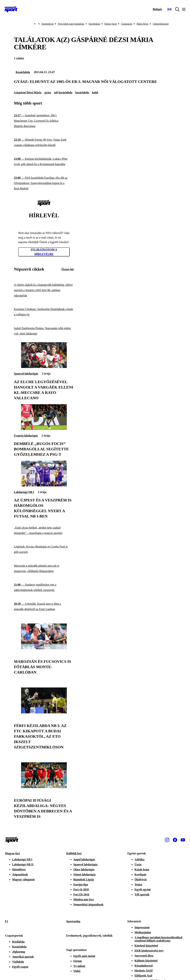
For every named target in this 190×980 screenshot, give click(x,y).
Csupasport (127, 24)
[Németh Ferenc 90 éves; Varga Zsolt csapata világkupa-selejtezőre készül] (44, 143)
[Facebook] (175, 840)
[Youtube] (183, 840)
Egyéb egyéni (142, 889)
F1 (7, 921)
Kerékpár (140, 874)
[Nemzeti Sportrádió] (169, 9)
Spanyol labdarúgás (26, 374)
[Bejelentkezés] (157, 9)
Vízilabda (18, 962)
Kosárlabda (23, 72)
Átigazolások (20, 874)
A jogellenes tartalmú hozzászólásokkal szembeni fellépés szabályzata (158, 939)
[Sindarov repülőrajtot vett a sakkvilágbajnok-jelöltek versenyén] (44, 587)
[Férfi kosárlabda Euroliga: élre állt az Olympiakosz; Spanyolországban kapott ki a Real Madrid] (44, 183)
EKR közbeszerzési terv (149, 951)
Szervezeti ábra (144, 956)
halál (95, 92)
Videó (77, 971)
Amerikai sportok (23, 957)
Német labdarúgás (85, 874)
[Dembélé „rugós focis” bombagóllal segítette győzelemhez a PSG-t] (44, 429)
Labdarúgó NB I (24, 492)
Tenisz (138, 884)
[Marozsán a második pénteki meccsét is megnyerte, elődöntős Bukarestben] (44, 568)
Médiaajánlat (143, 932)
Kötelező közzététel (146, 946)
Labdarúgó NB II (23, 864)
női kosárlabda (63, 92)
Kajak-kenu (142, 869)
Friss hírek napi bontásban (71, 24)
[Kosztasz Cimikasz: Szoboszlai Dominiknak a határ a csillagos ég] (44, 312)
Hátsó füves (143, 24)
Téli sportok (142, 894)
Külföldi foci (74, 853)
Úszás (138, 864)
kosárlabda (82, 92)
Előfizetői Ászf (143, 976)
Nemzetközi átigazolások (88, 904)
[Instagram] (167, 840)
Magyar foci (12, 853)
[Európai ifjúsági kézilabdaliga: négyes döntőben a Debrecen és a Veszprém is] (44, 787)
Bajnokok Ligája (84, 879)
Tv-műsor (79, 966)
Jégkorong (19, 952)
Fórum (78, 961)
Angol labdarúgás (84, 859)
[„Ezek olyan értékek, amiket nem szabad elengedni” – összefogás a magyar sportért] (44, 530)
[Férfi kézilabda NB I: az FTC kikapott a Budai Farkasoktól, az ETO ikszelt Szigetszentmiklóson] (44, 712)
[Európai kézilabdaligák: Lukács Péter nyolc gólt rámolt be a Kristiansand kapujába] (44, 161)
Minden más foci (84, 899)
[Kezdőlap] (11, 9)
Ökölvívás (141, 879)
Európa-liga (81, 884)
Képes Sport (111, 24)
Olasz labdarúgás (84, 869)
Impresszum (142, 927)
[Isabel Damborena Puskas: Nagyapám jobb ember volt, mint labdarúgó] (44, 331)
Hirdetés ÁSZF (144, 971)
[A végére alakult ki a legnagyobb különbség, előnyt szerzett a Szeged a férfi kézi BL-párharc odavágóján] (44, 290)
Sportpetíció (47, 24)
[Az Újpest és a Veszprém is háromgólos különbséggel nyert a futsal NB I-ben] (44, 485)
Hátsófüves (19, 869)
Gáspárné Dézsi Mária (28, 92)
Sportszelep (73, 921)
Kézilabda (18, 942)
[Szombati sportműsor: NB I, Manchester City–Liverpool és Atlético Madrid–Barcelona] (44, 121)
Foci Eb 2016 (81, 894)
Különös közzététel (146, 961)
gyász (48, 92)
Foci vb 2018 (81, 889)
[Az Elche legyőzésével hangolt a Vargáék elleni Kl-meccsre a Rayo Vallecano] (44, 367)
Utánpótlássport (161, 24)
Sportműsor (94, 24)
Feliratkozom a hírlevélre (44, 252)
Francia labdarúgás (26, 436)
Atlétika (139, 859)
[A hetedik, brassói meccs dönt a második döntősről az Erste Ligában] (44, 606)
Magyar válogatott (23, 879)
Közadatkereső (144, 966)
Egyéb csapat (20, 967)
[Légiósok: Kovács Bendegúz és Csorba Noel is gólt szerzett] (44, 549)
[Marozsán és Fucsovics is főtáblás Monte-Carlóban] (44, 648)
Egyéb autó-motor (84, 956)
